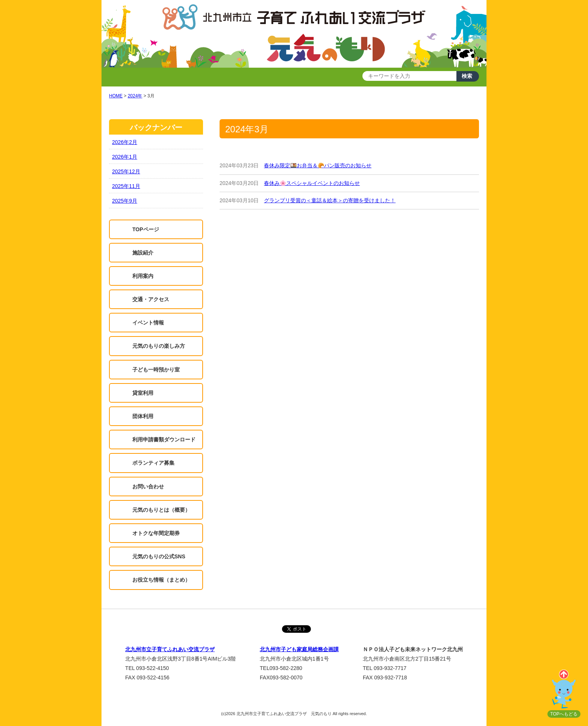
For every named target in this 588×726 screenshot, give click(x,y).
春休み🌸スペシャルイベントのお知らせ (312, 183)
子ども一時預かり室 (156, 370)
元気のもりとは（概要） (161, 510)
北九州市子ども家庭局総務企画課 (299, 649)
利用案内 (143, 276)
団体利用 (143, 416)
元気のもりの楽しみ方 (159, 346)
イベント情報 (148, 323)
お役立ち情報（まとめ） (161, 580)
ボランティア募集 (153, 463)
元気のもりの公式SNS (159, 556)
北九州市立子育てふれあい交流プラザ (170, 649)
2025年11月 (126, 186)
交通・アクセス (151, 299)
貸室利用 (143, 393)
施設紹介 (143, 253)
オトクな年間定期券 (156, 533)
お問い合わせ (148, 487)
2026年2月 (125, 142)
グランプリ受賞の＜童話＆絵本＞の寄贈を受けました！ (330, 200)
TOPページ (146, 229)
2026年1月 (125, 157)
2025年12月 (126, 171)
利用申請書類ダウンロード (164, 440)
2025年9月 (125, 201)
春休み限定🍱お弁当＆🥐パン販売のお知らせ (318, 165)
